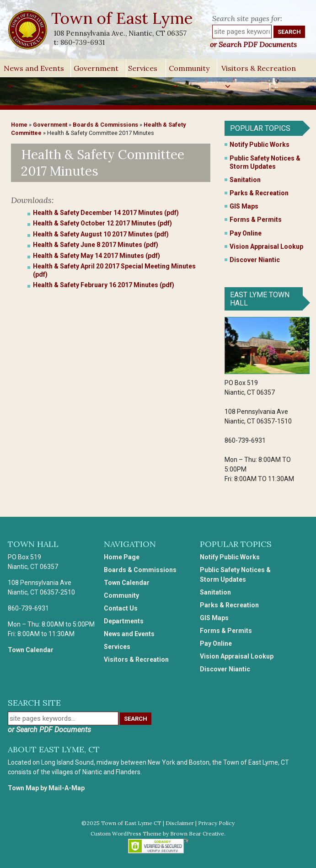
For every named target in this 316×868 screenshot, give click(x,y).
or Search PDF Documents (253, 44)
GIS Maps (244, 206)
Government (96, 70)
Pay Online (246, 233)
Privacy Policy (216, 823)
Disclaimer (180, 823)
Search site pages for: (247, 18)
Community (189, 70)
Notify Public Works (260, 145)
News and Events (34, 70)
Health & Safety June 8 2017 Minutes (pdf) (96, 245)
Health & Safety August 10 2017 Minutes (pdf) (101, 234)
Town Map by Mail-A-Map (46, 788)
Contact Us (121, 608)
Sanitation (245, 180)
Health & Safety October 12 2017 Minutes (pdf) (102, 223)
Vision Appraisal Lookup (266, 246)
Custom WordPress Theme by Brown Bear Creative (157, 833)
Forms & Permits (256, 220)
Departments (124, 621)
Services (143, 70)
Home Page (122, 557)
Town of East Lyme (123, 18)
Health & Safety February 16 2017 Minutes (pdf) (104, 285)
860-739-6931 (83, 42)
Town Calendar (31, 650)
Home (19, 125)
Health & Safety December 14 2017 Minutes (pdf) (106, 213)
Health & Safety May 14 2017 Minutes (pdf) (96, 256)
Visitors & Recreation (259, 70)
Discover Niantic (255, 260)
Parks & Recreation (259, 193)
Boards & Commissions (105, 125)
